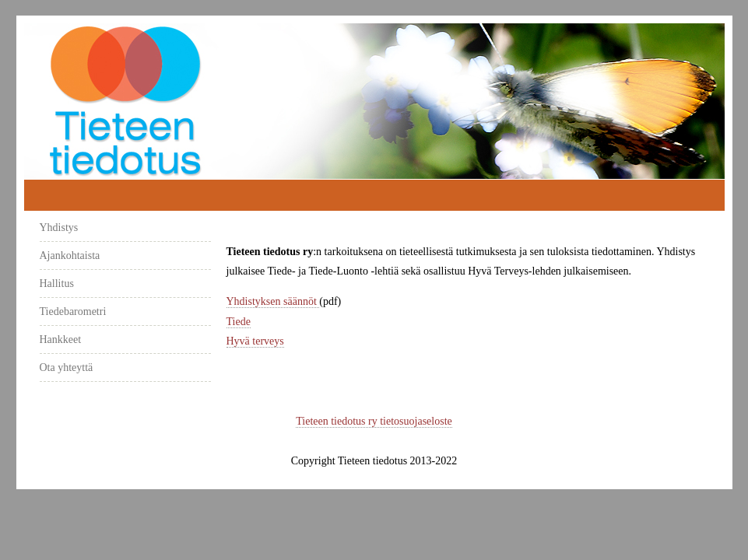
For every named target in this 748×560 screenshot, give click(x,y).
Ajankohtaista (70, 255)
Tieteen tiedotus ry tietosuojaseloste (374, 421)
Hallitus (57, 283)
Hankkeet (61, 339)
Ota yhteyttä (67, 367)
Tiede (239, 322)
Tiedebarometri (73, 311)
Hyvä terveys (255, 341)
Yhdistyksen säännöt (273, 301)
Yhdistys (59, 227)
